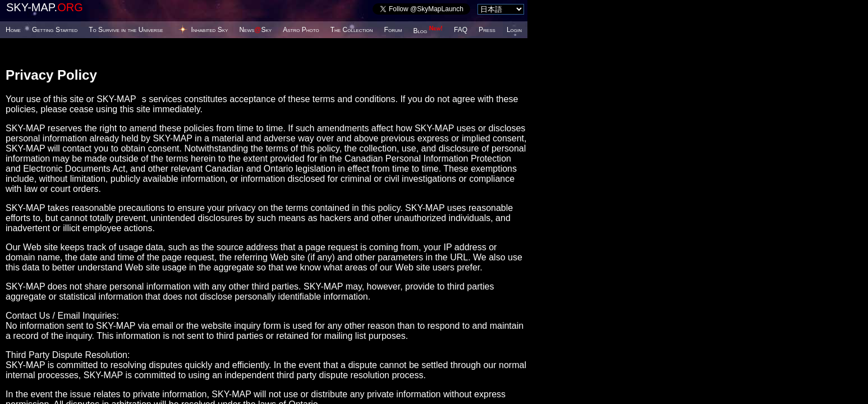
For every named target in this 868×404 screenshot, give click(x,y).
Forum (393, 30)
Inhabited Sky (210, 30)
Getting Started (55, 30)
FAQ (461, 30)
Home (13, 30)
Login (514, 30)
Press (487, 30)
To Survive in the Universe (126, 30)
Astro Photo (301, 30)
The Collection (352, 30)
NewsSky (255, 30)
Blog (428, 31)
